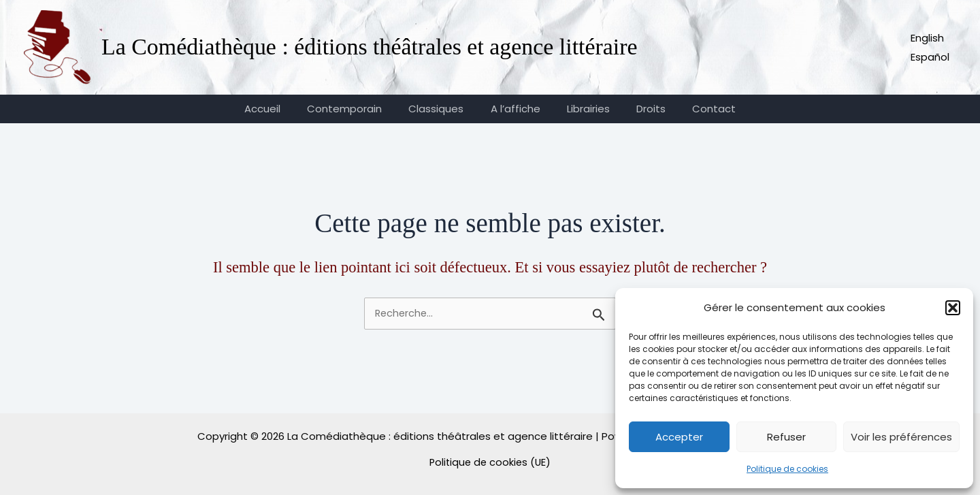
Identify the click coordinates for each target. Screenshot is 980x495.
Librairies (582, 109)
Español (930, 57)
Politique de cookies (787, 469)
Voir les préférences (901, 437)
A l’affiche (516, 109)
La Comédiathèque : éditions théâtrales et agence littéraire (370, 47)
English (927, 38)
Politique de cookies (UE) (490, 462)
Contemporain (357, 109)
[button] (953, 308)
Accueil (281, 109)
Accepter (679, 437)
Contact (696, 109)
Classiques (443, 109)
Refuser (786, 437)
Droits (639, 109)
